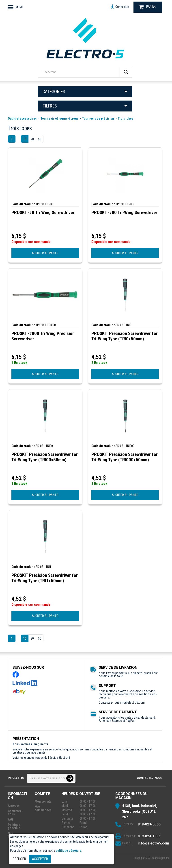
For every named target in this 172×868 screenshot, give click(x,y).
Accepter (40, 859)
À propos (14, 806)
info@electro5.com (132, 703)
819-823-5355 (149, 824)
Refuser (19, 859)
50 (40, 139)
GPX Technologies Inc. (158, 858)
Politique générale (14, 826)
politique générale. (69, 851)
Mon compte (43, 801)
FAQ (10, 819)
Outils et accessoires (22, 118)
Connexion (120, 7)
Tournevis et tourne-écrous (59, 118)
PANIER (147, 7)
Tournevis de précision (98, 118)
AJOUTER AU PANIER (45, 253)
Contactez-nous (150, 778)
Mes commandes (43, 808)
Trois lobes (126, 118)
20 (32, 139)
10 (25, 139)
